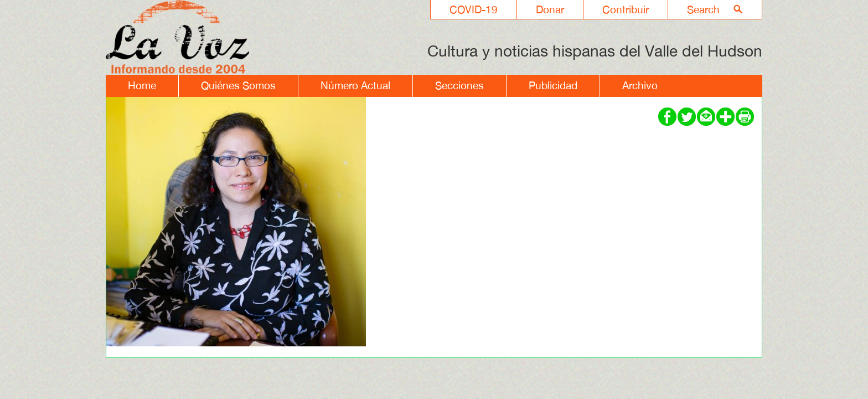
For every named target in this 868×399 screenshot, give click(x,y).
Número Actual (355, 85)
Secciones (459, 85)
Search (703, 9)
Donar (550, 9)
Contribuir (626, 9)
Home (142, 85)
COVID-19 (474, 9)
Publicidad (553, 85)
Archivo (640, 85)
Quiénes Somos (238, 85)
